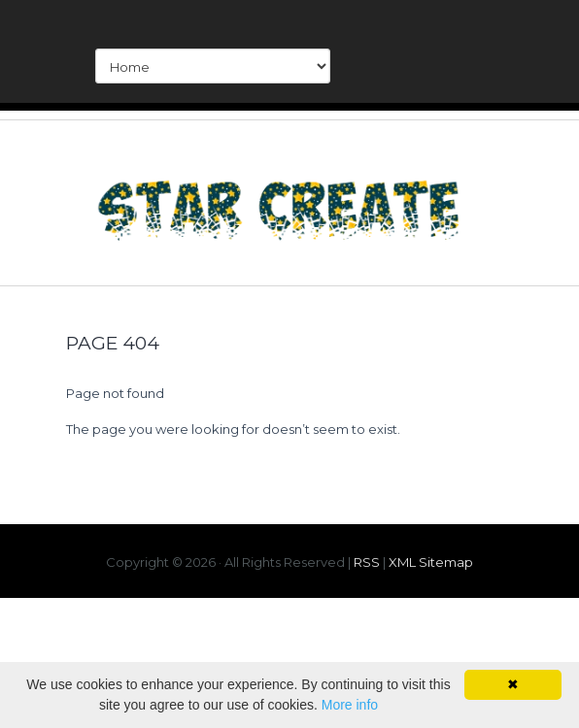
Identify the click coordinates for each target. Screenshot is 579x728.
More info (350, 705)
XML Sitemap (431, 562)
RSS (367, 562)
